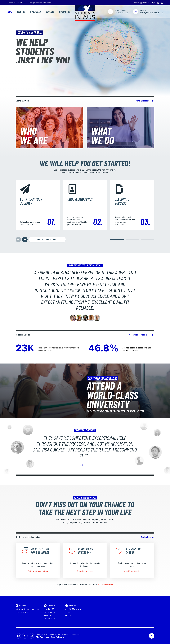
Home (9, 12)
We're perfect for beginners (40, 551)
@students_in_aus (85, 571)
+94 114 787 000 (20, 3)
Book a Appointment (141, 3)
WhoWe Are (34, 135)
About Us (21, 12)
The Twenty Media (43, 637)
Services (50, 12)
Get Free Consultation (38, 571)
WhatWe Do (102, 135)
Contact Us (65, 12)
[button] (117, 240)
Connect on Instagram (86, 551)
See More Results (132, 571)
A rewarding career (133, 551)
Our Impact (36, 12)
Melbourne (60, 637)
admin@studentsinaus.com (28, 609)
